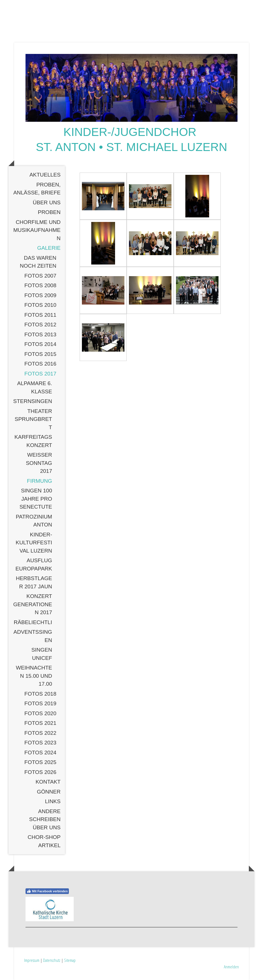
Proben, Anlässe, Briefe (37, 189)
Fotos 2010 (40, 305)
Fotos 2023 (40, 743)
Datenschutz (52, 960)
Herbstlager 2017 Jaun (34, 582)
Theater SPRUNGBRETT (33, 419)
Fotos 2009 (40, 295)
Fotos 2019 (40, 703)
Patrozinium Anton (34, 521)
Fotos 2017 (40, 374)
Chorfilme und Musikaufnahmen (37, 230)
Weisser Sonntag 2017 (39, 463)
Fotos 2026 (40, 772)
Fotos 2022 (40, 733)
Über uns (47, 202)
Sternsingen (32, 401)
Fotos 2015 (40, 354)
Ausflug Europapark (34, 565)
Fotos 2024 (40, 753)
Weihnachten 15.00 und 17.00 (34, 676)
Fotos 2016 (40, 364)
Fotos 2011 (40, 315)
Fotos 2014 (40, 344)
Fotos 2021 (40, 723)
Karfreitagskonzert (33, 441)
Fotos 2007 (40, 276)
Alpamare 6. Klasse (35, 387)
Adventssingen (33, 636)
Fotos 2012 (40, 325)
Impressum (32, 960)
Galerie (49, 248)
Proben (49, 212)
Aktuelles (45, 175)
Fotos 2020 (40, 713)
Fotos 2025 (40, 762)
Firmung (40, 481)
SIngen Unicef (42, 654)
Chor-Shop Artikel (44, 841)
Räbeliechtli (33, 622)
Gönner (49, 792)
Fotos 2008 (40, 285)
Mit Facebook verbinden (47, 891)
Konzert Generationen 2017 (33, 604)
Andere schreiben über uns (45, 819)
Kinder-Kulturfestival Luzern (34, 543)
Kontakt (48, 782)
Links (53, 801)
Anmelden (231, 967)
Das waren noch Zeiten (38, 262)
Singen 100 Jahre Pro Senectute (36, 499)
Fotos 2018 (40, 694)
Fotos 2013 (40, 334)
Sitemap (70, 960)
